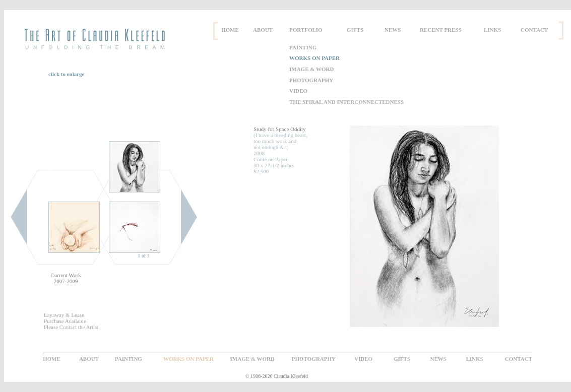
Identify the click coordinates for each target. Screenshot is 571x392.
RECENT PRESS (441, 30)
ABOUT (263, 30)
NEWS (393, 30)
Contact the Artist (79, 327)
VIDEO (298, 91)
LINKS (492, 30)
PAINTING (303, 47)
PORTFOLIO (306, 30)
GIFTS (355, 30)
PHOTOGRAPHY (311, 80)
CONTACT (534, 30)
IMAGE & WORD (311, 69)
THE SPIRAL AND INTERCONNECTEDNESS (346, 102)
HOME (230, 30)
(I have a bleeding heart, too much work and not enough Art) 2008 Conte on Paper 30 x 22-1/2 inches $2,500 (280, 150)
